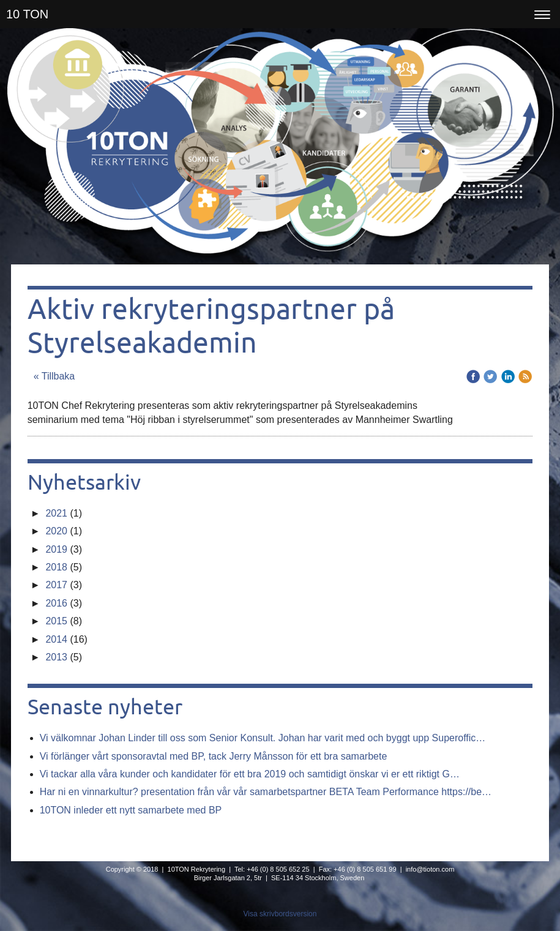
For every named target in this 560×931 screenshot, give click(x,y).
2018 (56, 567)
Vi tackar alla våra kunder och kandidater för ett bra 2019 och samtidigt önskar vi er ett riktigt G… (250, 774)
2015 (56, 621)
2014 (56, 639)
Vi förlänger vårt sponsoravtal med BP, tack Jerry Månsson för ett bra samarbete (214, 756)
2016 (56, 603)
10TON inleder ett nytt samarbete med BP (131, 810)
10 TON (27, 14)
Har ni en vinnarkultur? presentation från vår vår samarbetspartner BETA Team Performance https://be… (266, 792)
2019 (56, 549)
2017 (56, 585)
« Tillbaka (54, 376)
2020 (56, 531)
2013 (56, 657)
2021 (56, 513)
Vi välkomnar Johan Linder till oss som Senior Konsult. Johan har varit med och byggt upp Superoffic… (263, 738)
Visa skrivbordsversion (280, 914)
